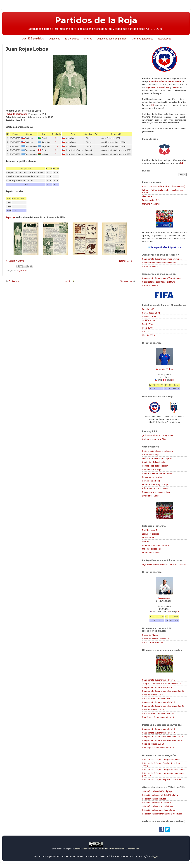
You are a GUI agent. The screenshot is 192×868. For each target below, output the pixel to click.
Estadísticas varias (151, 496)
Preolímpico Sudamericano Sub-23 (158, 717)
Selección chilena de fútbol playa (157, 791)
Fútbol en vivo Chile (151, 200)
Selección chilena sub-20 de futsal (158, 802)
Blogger (154, 856)
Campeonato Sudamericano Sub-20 (159, 702)
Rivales (88, 39)
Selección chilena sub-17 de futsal (158, 806)
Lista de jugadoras (151, 534)
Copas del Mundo (150, 266)
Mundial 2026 (148, 335)
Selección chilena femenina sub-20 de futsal (162, 814)
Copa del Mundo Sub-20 (153, 710)
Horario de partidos (151, 481)
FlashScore (147, 196)
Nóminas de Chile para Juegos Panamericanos (163, 769)
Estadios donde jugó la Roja (155, 484)
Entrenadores (72, 39)
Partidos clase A (150, 530)
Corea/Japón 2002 (151, 313)
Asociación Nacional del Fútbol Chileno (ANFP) (164, 186)
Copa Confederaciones (153, 642)
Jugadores (55, 39)
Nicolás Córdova (166, 369)
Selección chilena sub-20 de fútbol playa (161, 795)
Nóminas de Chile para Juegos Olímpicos (161, 759)
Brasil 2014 (147, 324)
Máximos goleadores (142, 39)
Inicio (70, 281)
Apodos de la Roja (151, 455)
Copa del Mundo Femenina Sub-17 (158, 698)
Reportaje (11, 218)
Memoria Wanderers (151, 204)
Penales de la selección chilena (156, 492)
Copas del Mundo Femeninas (155, 639)
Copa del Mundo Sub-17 (153, 695)
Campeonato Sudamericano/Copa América (162, 259)
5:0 (177, 612)
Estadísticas (165, 39)
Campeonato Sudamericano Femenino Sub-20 (163, 706)
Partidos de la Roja (96, 20)
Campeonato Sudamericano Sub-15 (159, 680)
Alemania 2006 (149, 317)
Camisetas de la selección (154, 462)
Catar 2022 (147, 331)
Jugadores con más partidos (112, 39)
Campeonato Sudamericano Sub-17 (159, 687)
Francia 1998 (148, 309)
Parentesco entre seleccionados (157, 473)
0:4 (56, 146)
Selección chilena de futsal (154, 799)
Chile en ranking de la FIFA (154, 439)
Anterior (12, 281)
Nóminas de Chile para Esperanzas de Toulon (163, 779)
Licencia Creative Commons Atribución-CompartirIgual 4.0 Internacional (107, 849)
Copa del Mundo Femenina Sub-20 (158, 713)
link (153, 105)
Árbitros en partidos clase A (155, 488)
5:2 (56, 154)
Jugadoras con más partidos (155, 545)
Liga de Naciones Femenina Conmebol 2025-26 (164, 564)
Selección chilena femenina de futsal (159, 810)
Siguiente (128, 281)
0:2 (56, 142)
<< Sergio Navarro (15, 261)
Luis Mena (166, 598)
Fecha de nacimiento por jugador (157, 458)
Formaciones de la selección (155, 466)
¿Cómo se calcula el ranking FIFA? (158, 435)
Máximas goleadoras (152, 549)
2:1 (173, 380)
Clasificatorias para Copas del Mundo (159, 263)
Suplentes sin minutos (152, 477)
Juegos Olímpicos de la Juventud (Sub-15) (162, 684)
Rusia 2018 (147, 328)
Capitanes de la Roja (152, 469)
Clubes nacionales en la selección (157, 451)
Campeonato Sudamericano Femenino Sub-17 (163, 691)
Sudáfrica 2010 (149, 320)
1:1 (56, 138)
